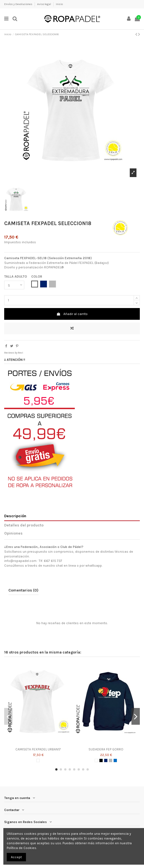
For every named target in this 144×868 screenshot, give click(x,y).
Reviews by (14, 353)
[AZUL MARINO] (106, 760)
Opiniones (13, 533)
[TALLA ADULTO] (14, 285)
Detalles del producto (24, 525)
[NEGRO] (101, 760)
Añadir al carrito (72, 314)
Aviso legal (44, 4)
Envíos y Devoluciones (19, 4)
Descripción (15, 516)
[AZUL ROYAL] (115, 760)
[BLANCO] (38, 760)
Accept (16, 857)
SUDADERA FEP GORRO (106, 749)
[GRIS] (111, 760)
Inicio (59, 4)
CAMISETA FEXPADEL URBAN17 (38, 749)
